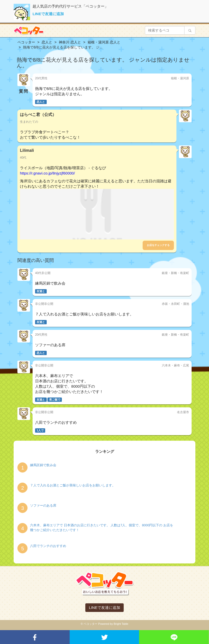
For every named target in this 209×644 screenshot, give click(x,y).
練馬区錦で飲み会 (43, 465)
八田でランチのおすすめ (48, 546)
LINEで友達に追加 (48, 14)
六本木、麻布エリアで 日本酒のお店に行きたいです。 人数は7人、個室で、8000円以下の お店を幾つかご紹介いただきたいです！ (102, 528)
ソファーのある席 (43, 505)
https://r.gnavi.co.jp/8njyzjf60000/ (47, 173)
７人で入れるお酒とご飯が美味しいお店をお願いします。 (73, 485)
